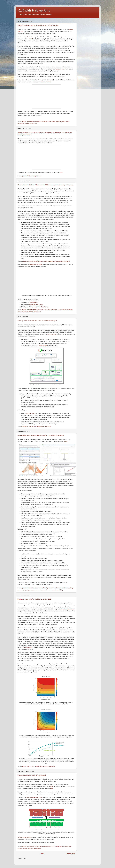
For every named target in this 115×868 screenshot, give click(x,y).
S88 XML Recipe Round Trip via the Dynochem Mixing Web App (38, 26)
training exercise (46, 82)
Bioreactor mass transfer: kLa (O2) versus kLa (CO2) (34, 599)
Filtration (66, 846)
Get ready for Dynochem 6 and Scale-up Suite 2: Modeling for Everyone (41, 436)
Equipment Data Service (36, 305)
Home (42, 854)
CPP (38, 846)
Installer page (30, 414)
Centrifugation (30, 588)
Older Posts (71, 854)
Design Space (54, 310)
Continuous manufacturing (41, 588)
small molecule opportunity (34, 797)
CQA (41, 846)
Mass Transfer (69, 310)
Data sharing (44, 122)
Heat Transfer (52, 122)
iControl (29, 37)
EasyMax (32, 39)
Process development (23, 312)
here (33, 80)
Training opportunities (24, 837)
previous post (52, 334)
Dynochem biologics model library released (32, 775)
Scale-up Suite (60, 69)
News (30, 427)
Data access (37, 122)
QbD (45, 427)
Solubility (61, 590)
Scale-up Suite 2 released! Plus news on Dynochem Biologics (37, 321)
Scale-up (35, 124)
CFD (28, 176)
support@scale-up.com (36, 265)
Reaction (27, 124)
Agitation (24, 122)
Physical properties (60, 122)
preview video (43, 346)
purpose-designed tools (68, 609)
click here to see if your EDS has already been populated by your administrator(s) (46, 261)
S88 (31, 124)
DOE (22, 590)
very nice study (28, 647)
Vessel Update (33, 302)
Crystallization (30, 122)
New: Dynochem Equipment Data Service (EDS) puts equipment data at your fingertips (46, 185)
